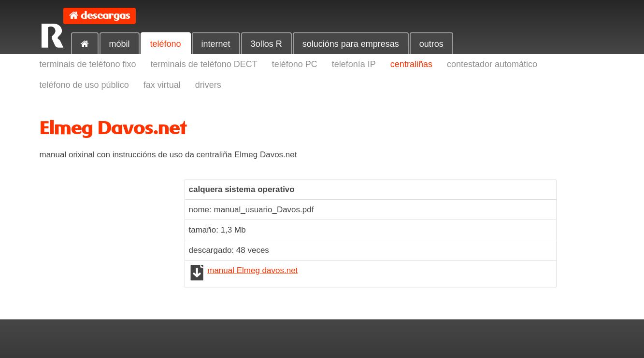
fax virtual (162, 85)
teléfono (166, 44)
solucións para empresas (351, 44)
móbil (120, 44)
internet (216, 44)
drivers (208, 85)
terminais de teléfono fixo (88, 64)
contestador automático (492, 64)
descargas (105, 16)
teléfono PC (295, 64)
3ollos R (266, 44)
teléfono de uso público (84, 85)
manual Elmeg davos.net (252, 270)
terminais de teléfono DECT (204, 64)
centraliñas (411, 64)
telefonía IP (354, 64)
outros (431, 44)
